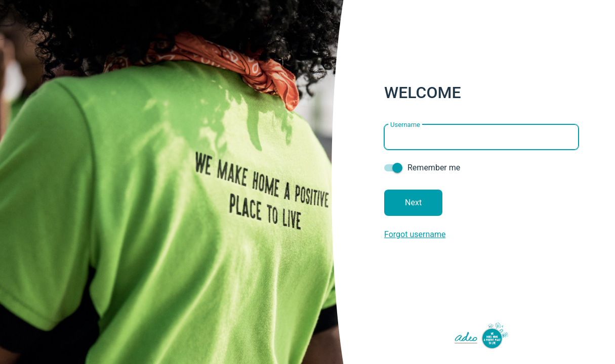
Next (413, 202)
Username (405, 124)
